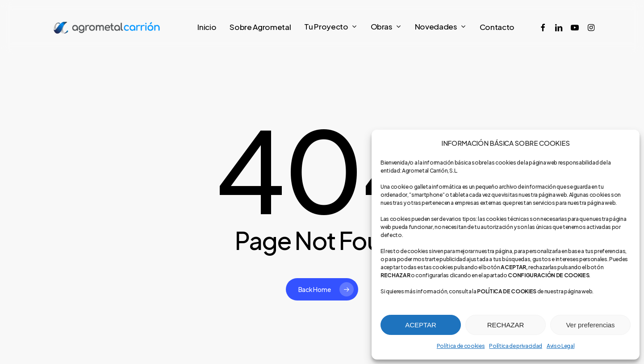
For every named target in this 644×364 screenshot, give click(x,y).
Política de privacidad (516, 346)
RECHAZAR (506, 325)
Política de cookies (461, 346)
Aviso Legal (560, 346)
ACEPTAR (421, 325)
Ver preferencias (590, 325)
